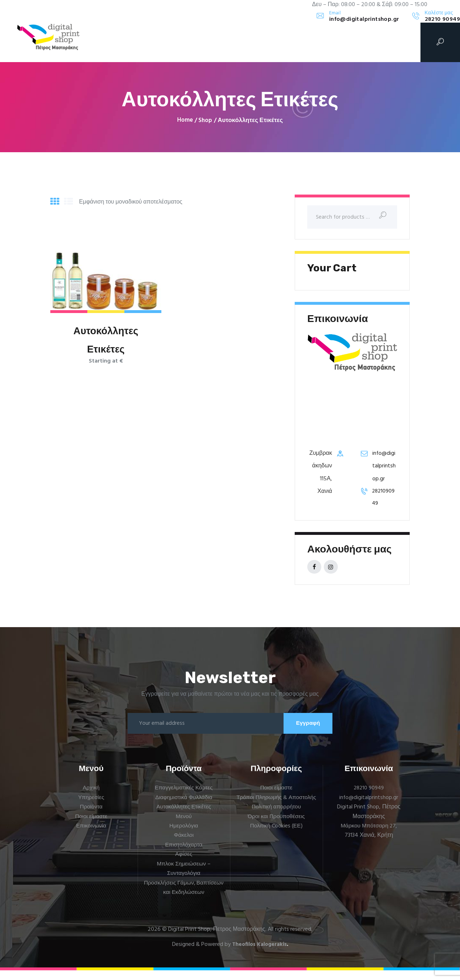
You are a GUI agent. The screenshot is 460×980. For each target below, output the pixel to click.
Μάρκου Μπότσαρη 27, (369, 836)
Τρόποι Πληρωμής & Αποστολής (276, 812)
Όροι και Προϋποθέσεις (276, 836)
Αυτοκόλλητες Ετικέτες (106, 341)
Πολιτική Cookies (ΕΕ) (276, 845)
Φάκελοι (184, 845)
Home (185, 121)
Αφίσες (184, 864)
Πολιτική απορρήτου (276, 826)
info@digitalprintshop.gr (384, 467)
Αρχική (91, 798)
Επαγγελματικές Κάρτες (184, 798)
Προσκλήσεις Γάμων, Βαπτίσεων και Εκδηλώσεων (184, 897)
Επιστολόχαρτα (184, 855)
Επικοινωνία (91, 836)
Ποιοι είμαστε (91, 826)
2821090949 (385, 499)
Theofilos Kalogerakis (259, 954)
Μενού (184, 826)
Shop (205, 120)
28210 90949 (369, 798)
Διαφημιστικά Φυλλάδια (184, 807)
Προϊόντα (91, 817)
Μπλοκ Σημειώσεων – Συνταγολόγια (184, 878)
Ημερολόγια (184, 836)
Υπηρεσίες (91, 807)
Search (388, 218)
